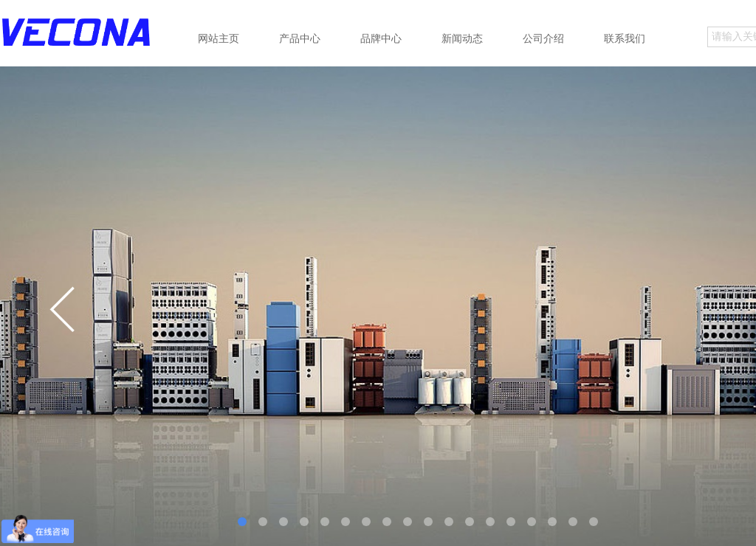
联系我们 (625, 38)
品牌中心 (381, 38)
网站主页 (219, 38)
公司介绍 (543, 38)
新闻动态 (462, 38)
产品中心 (300, 38)
